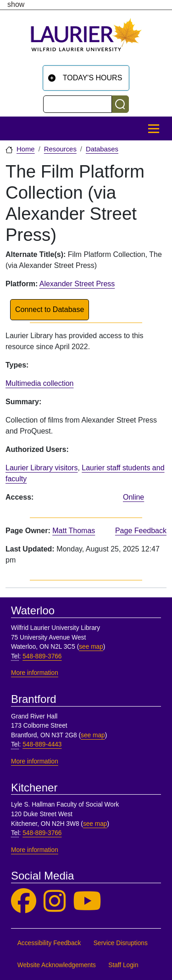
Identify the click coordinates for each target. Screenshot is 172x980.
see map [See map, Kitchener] (95, 824)
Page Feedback (141, 531)
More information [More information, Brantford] (35, 761)
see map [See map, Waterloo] (91, 647)
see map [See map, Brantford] (93, 735)
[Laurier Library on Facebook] (24, 901)
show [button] (16, 5)
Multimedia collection (40, 383)
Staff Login (123, 965)
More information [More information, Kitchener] (35, 850)
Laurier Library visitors (42, 468)
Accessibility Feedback (49, 943)
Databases (102, 149)
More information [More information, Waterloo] (35, 673)
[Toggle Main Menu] (154, 128)
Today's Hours (93, 78)
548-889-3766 (42, 656)
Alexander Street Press (77, 284)
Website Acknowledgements (57, 965)
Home (26, 149)
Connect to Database (50, 309)
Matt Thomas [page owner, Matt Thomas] (74, 531)
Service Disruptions (121, 943)
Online (133, 497)
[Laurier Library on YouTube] (87, 901)
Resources (60, 149)
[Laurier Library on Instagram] (55, 901)
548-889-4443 (42, 744)
